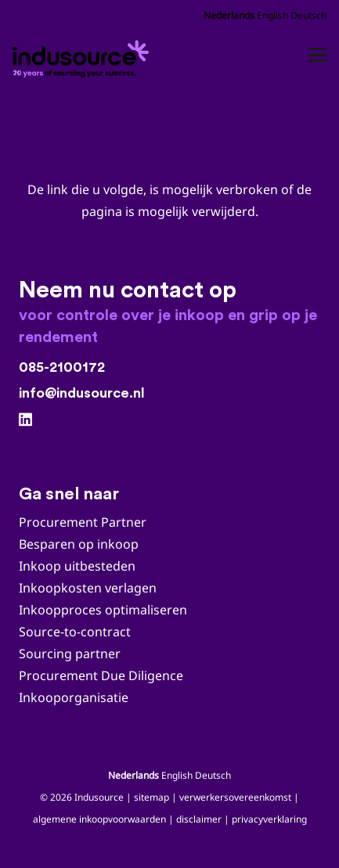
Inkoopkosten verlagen (88, 588)
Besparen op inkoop (79, 544)
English (272, 15)
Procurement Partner (83, 522)
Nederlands (229, 15)
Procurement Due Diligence (101, 675)
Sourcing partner (70, 654)
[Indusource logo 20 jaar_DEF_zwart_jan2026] (83, 55)
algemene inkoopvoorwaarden (99, 819)
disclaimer (199, 819)
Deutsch (308, 15)
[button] (317, 55)
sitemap (151, 797)
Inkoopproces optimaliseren (103, 610)
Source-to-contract (75, 632)
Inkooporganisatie (74, 697)
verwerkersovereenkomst (235, 797)
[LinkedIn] (25, 419)
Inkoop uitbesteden (77, 566)
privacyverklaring (269, 819)
